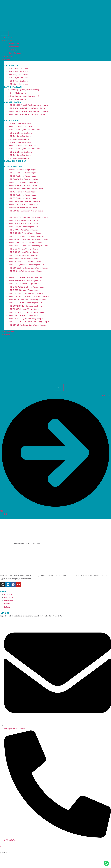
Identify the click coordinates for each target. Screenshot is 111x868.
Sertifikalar (13, 50)
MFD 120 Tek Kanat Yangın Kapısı (23, 186)
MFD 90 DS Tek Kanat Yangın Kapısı (24, 182)
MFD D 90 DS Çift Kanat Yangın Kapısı (25, 233)
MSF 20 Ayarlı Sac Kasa (18, 75)
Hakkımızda (14, 44)
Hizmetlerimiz (14, 47)
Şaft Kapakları (13, 87)
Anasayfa (8, 37)
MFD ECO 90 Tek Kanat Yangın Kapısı (24, 179)
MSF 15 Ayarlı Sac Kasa (18, 71)
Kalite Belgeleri (15, 53)
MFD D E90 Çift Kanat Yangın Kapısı (24, 290)
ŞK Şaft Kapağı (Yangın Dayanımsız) (24, 90)
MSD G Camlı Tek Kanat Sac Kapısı (23, 127)
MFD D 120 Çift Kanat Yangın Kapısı (23, 227)
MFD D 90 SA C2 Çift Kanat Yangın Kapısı (26, 293)
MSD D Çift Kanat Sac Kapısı (20, 133)
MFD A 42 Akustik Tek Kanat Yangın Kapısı (27, 108)
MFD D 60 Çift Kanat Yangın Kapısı (23, 220)
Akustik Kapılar (14, 102)
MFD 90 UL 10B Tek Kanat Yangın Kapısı (25, 277)
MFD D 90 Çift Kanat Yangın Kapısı (23, 224)
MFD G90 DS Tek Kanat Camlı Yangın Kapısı (27, 300)
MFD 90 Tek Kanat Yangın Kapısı (22, 176)
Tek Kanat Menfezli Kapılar (20, 123)
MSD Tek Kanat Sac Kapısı (20, 136)
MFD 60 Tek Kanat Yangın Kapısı (22, 173)
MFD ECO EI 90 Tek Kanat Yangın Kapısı (25, 281)
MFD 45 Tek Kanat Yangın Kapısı (22, 170)
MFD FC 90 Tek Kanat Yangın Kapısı (24, 284)
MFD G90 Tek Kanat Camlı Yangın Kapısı (26, 189)
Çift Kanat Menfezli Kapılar (20, 139)
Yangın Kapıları (13, 167)
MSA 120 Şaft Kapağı (17, 93)
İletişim (7, 334)
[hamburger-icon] (4, 33)
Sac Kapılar (11, 121)
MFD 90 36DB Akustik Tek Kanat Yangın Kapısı (28, 105)
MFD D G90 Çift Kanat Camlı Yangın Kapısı (26, 236)
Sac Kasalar (11, 65)
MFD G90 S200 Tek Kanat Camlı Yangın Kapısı (28, 239)
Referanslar (9, 331)
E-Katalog (9, 56)
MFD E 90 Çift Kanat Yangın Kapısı (23, 230)
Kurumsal (8, 40)
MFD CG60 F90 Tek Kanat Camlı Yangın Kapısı (28, 217)
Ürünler (7, 59)
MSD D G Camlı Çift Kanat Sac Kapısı (24, 130)
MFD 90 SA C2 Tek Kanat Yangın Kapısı (25, 243)
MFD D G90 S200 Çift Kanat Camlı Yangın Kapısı (29, 296)
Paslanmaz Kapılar (15, 161)
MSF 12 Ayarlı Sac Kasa (18, 68)
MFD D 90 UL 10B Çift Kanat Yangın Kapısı (26, 287)
